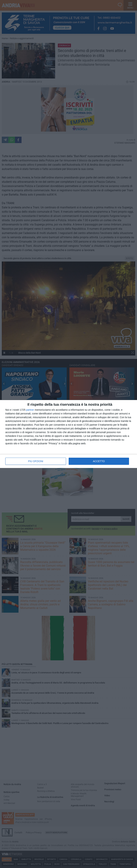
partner (30, 410)
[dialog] (68, 434)
